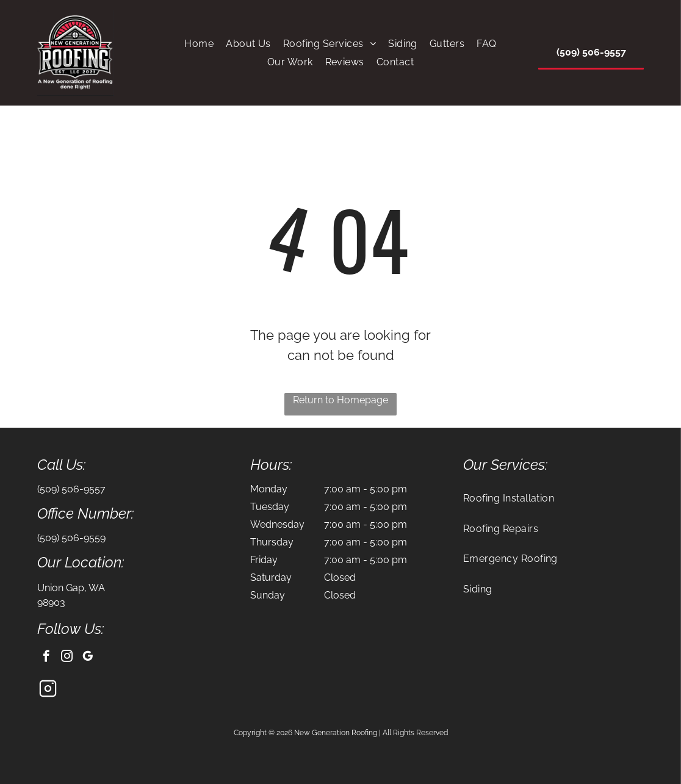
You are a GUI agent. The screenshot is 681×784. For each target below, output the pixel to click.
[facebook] (46, 658)
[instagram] (67, 658)
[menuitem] (199, 44)
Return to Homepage (340, 400)
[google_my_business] (88, 658)
